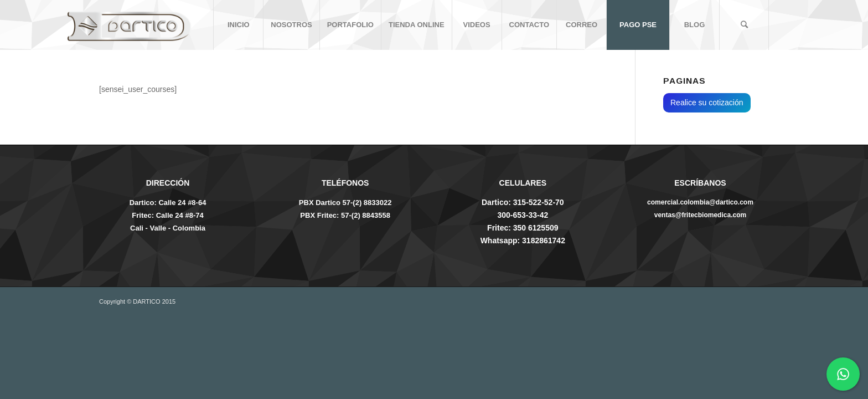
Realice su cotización (707, 103)
